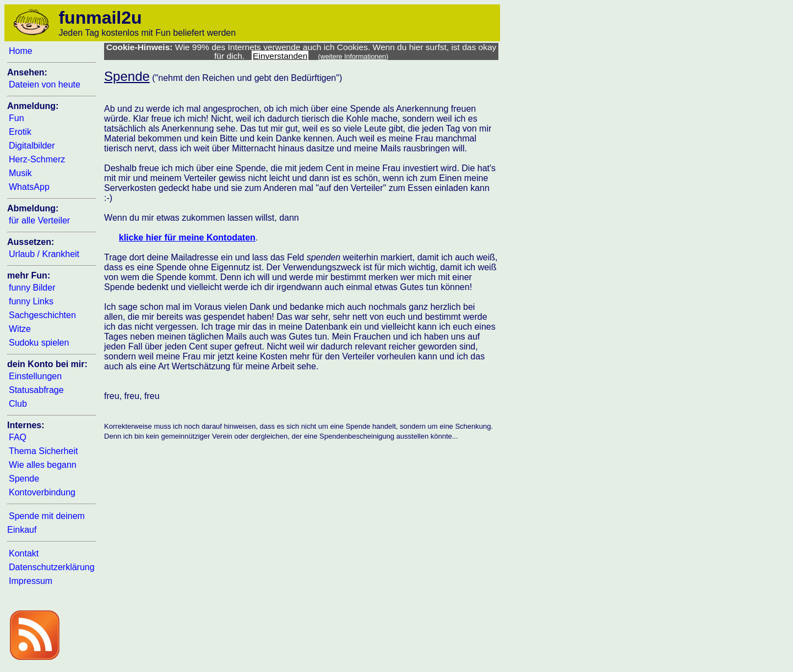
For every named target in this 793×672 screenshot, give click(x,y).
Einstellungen (35, 376)
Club (18, 404)
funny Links (31, 301)
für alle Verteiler (39, 220)
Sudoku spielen (39, 343)
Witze (20, 329)
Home (21, 51)
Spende (24, 479)
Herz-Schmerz (37, 159)
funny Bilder (32, 288)
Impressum (31, 581)
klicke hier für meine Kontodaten (187, 237)
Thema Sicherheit (43, 451)
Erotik (20, 132)
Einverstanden (280, 56)
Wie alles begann (43, 465)
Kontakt (24, 553)
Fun (17, 118)
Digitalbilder (32, 146)
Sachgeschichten (42, 315)
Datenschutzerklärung (52, 567)
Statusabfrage (36, 390)
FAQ (18, 437)
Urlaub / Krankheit (44, 254)
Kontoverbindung (42, 492)
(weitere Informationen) (354, 57)
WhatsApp (29, 187)
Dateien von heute (45, 84)
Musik (20, 173)
